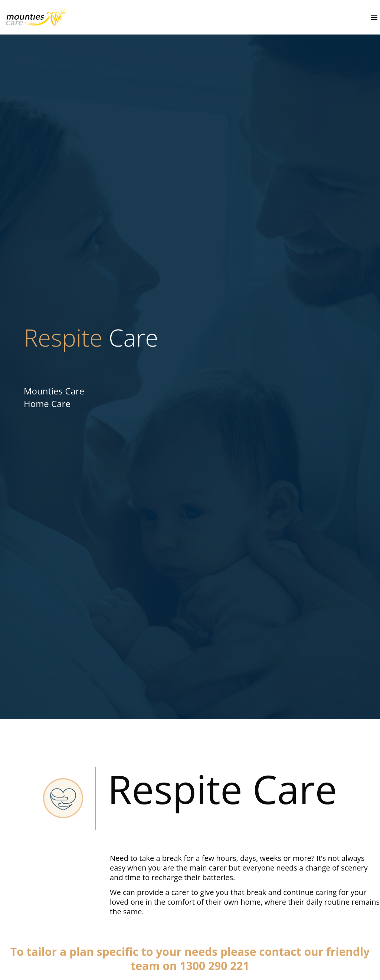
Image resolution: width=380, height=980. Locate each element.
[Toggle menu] (374, 17)
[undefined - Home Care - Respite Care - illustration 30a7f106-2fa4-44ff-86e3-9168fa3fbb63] (33, 17)
